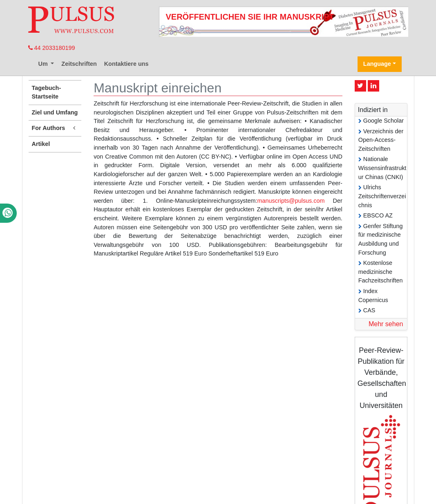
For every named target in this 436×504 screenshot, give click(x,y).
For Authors (55, 128)
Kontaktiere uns (126, 64)
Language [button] (377, 64)
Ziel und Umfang (55, 112)
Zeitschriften (79, 64)
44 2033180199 (52, 48)
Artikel (41, 144)
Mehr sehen (386, 324)
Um (44, 64)
